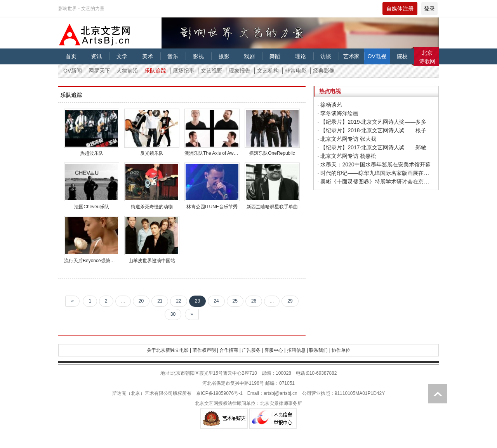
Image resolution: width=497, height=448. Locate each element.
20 (141, 301)
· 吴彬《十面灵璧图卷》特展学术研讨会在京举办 (376, 182)
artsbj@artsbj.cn (281, 393)
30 (173, 314)
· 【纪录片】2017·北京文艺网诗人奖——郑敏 (372, 147)
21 (160, 301)
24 (216, 301)
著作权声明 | (205, 350)
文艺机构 (268, 71)
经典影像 (324, 71)
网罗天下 (99, 71)
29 (290, 301)
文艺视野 (212, 71)
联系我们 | (320, 350)
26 (254, 301)
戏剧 (249, 56)
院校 (402, 56)
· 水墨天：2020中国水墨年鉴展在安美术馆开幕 (374, 164)
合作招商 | (230, 350)
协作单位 (341, 350)
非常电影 (296, 71)
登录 (429, 9)
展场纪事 (184, 71)
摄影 (224, 56)
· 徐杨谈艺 (330, 105)
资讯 (96, 56)
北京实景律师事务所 (281, 403)
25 (235, 301)
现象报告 (240, 71)
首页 (71, 56)
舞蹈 (275, 56)
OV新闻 (73, 71)
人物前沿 (127, 71)
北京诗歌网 (427, 57)
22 (178, 301)
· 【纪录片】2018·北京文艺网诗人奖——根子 (372, 130)
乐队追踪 (155, 71)
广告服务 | (252, 350)
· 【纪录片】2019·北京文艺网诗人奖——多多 (372, 122)
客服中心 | (275, 350)
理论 (301, 56)
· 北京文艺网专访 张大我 (347, 139)
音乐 (173, 56)
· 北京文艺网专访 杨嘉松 (347, 156)
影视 (198, 56)
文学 (122, 56)
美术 (148, 56)
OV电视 (377, 56)
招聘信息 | (297, 350)
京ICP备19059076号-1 (219, 393)
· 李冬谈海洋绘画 (338, 113)
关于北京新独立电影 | (169, 350)
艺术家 (351, 56)
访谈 (326, 56)
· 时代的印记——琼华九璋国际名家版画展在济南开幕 (376, 173)
